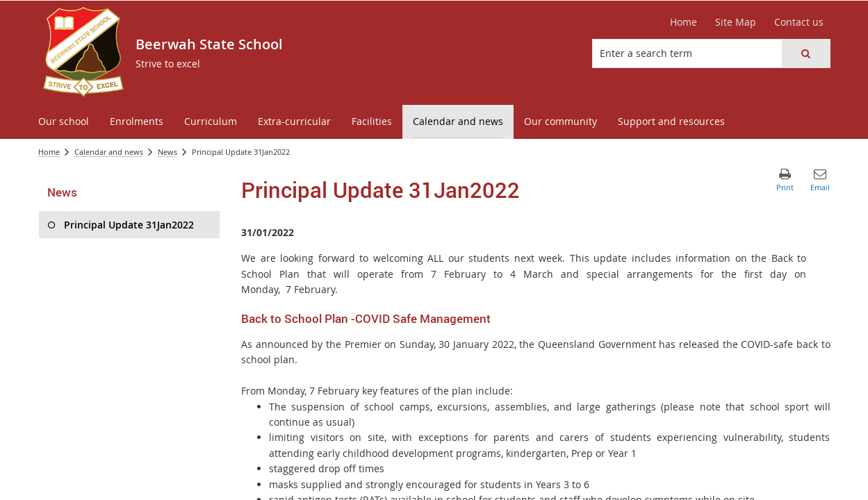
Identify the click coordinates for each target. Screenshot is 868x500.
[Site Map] (736, 22)
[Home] (683, 22)
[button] (805, 53)
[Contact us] (799, 22)
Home (49, 152)
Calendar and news (109, 152)
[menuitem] (64, 122)
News (167, 152)
